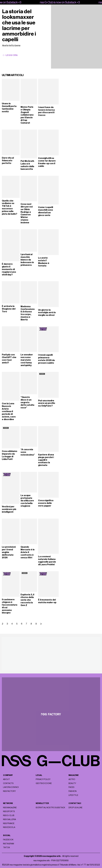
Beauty (72, 783)
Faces (71, 787)
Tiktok (7, 848)
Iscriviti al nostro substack (50, 808)
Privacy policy (43, 779)
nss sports (9, 811)
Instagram (8, 844)
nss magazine (10, 808)
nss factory (9, 791)
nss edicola (9, 827)
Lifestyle (73, 795)
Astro (72, 779)
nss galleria (9, 819)
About (6, 779)
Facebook (8, 840)
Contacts (8, 783)
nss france (9, 823)
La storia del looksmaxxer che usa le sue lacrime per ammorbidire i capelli (19, 25)
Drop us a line (76, 808)
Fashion (73, 791)
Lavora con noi (11, 787)
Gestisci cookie (44, 783)
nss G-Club (9, 815)
